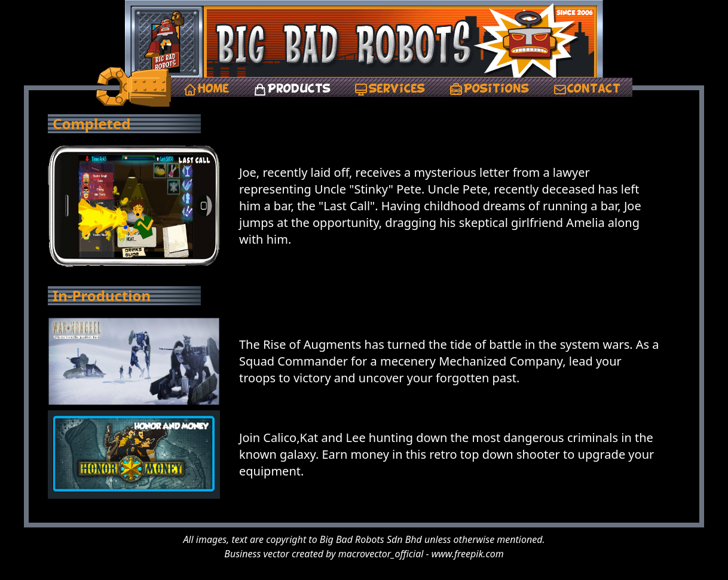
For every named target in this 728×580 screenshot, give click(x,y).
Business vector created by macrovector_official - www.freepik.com (364, 554)
